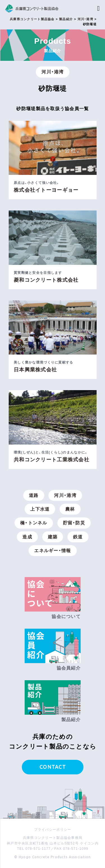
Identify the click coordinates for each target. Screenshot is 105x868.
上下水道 (40, 509)
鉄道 (78, 537)
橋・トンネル (34, 523)
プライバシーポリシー (53, 830)
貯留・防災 (74, 523)
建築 (53, 537)
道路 (34, 495)
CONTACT (53, 767)
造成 (27, 537)
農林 (70, 509)
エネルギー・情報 (53, 551)
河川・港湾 (53, 72)
